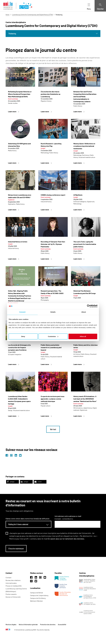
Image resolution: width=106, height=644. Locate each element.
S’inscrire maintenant (16, 548)
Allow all (83, 336)
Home (8, 15)
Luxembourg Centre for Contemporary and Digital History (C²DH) (32, 15)
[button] (13, 482)
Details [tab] (53, 312)
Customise (53, 336)
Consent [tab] (22, 312)
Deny (23, 336)
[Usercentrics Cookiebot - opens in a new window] (88, 306)
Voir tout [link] (53, 429)
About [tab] (84, 312)
